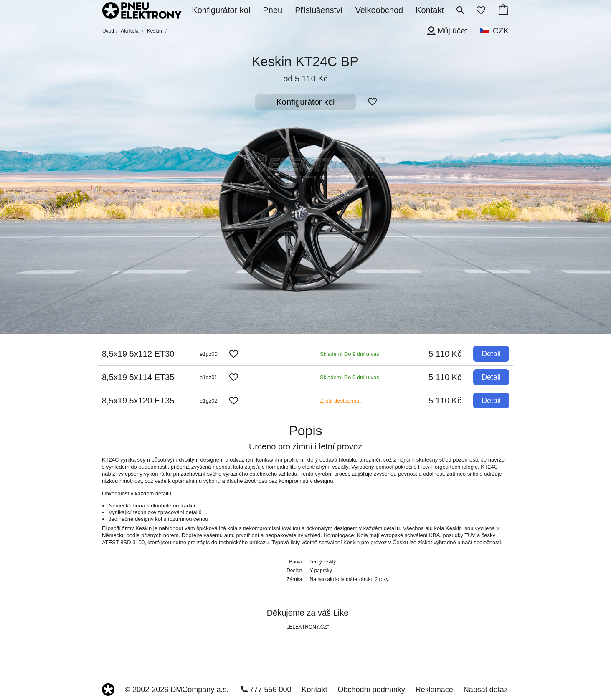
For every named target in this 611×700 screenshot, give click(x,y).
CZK (501, 31)
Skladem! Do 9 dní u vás (350, 354)
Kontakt (315, 690)
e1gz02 (209, 401)
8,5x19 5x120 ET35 (138, 401)
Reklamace (434, 690)
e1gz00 (209, 354)
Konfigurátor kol (305, 102)
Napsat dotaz (486, 690)
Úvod (108, 31)
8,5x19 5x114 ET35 (138, 377)
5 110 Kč (445, 354)
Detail (491, 354)
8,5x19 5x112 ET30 (138, 354)
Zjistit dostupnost (340, 401)
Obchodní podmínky (371, 690)
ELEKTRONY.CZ (308, 627)
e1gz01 (209, 377)
